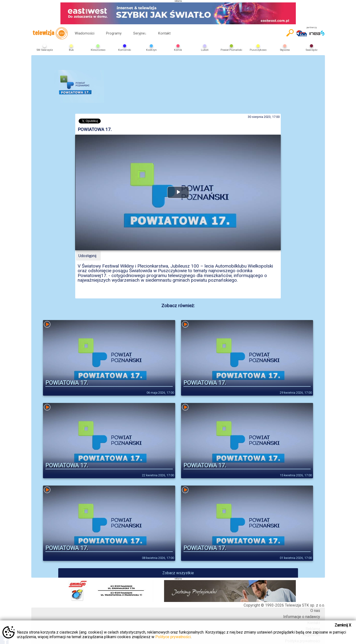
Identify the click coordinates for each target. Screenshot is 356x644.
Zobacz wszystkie (178, 573)
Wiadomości (85, 33)
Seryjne (140, 33)
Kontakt (164, 33)
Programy (114, 33)
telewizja (50, 33)
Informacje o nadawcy (302, 617)
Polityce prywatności (173, 637)
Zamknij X (343, 625)
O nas (315, 611)
